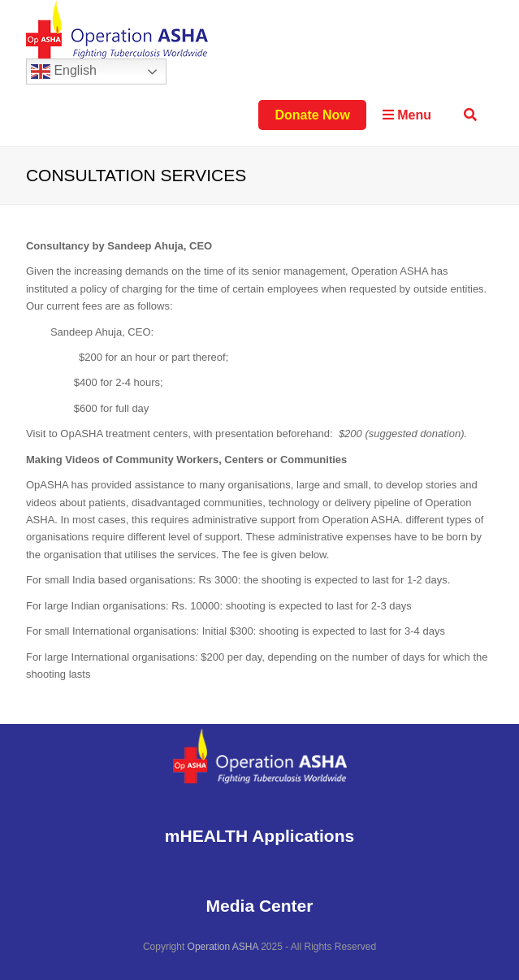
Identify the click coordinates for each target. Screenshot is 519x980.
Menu (407, 115)
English (64, 72)
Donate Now (312, 115)
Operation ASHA (223, 947)
